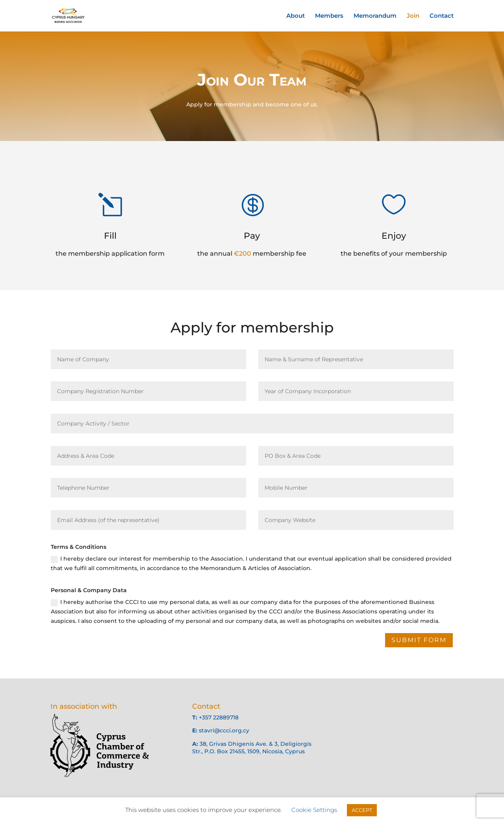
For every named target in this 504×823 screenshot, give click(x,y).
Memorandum (375, 16)
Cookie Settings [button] (314, 810)
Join (413, 16)
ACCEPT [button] (362, 810)
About (296, 16)
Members (329, 16)
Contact (442, 16)
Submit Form (419, 640)
